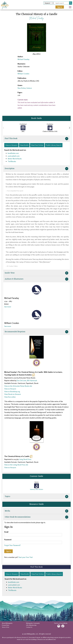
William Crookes (23, 74)
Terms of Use (6, 627)
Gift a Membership (31, 625)
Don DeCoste (21, 380)
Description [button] (36, 169)
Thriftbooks (12, 161)
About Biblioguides (7, 623)
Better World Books (15, 159)
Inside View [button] (36, 273)
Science (29, 88)
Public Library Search (54, 145)
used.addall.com (14, 156)
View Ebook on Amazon (13, 394)
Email (6, 532)
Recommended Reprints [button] (36, 332)
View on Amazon (11, 145)
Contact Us (29, 627)
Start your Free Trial (25, 557)
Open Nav (71, 6)
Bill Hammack (32, 380)
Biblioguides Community (33, 623)
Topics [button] (36, 497)
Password (8, 540)
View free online (10, 397)
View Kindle (24, 145)
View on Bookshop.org (12, 391)
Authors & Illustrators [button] (36, 279)
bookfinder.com (13, 153)
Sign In (60, 7)
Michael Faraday (37, 18)
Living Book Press (25, 459)
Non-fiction (22, 88)
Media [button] (36, 511)
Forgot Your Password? (12, 545)
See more (8, 307)
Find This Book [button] (36, 139)
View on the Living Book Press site (16, 465)
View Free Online (37, 145)
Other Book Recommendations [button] (36, 517)
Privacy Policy (6, 625)
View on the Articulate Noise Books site (18, 386)
